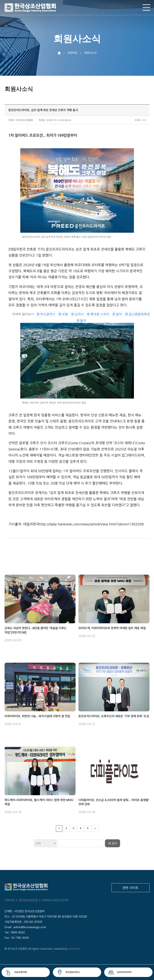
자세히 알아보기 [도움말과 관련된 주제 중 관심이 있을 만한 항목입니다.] (23, 314)
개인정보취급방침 (28, 900)
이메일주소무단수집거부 (55, 900)
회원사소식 (90, 53)
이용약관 (9, 900)
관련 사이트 (130, 888)
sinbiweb (74, 949)
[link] (46, 314)
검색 (114, 843)
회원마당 (73, 53)
